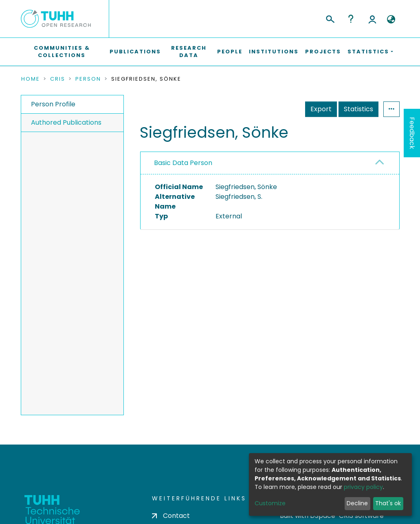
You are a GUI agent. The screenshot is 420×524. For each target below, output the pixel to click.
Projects (323, 52)
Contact (171, 516)
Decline (357, 503)
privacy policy (363, 487)
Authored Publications (66, 122)
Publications (135, 52)
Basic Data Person (183, 163)
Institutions (274, 52)
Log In (372, 19)
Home (31, 79)
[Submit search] (330, 18)
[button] (391, 20)
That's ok (388, 503)
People (230, 52)
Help (351, 19)
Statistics (358, 109)
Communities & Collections (62, 52)
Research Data (189, 52)
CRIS (58, 79)
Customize (270, 503)
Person (88, 79)
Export (321, 109)
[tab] (270, 163)
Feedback (412, 133)
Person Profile (53, 104)
